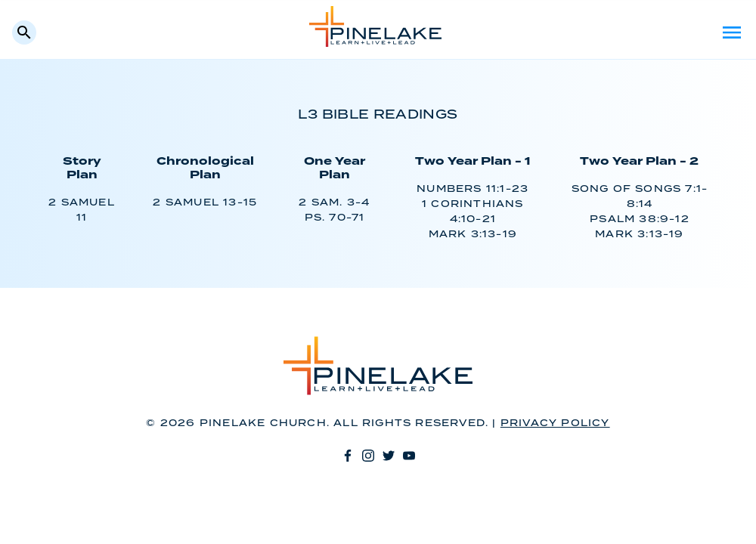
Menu (732, 32)
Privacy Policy (555, 423)
